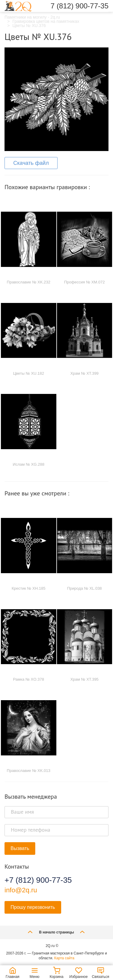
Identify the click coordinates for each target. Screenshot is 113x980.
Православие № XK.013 (29, 771)
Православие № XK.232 (29, 282)
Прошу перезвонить (33, 907)
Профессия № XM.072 (85, 282)
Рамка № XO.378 (28, 679)
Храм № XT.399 (84, 373)
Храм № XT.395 (84, 679)
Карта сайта (64, 958)
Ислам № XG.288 (28, 464)
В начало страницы (56, 932)
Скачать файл (31, 163)
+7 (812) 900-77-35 (38, 880)
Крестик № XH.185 (29, 588)
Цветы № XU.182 (28, 373)
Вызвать (20, 848)
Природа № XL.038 (85, 588)
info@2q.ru (21, 890)
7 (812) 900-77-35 (80, 6)
